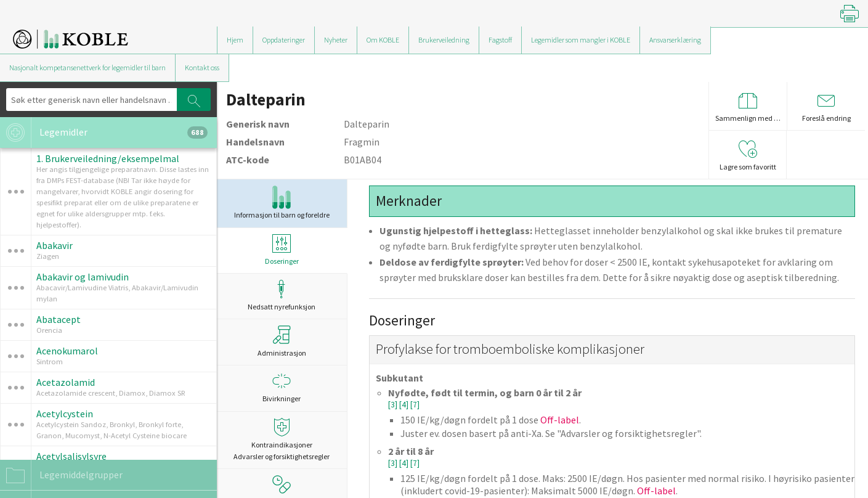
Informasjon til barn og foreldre (282, 202)
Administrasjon (282, 341)
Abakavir (55, 245)
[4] (405, 405)
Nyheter (336, 40)
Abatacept (59, 319)
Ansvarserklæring (675, 40)
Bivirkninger (282, 387)
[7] (415, 405)
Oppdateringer (284, 40)
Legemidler (104, 133)
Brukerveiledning (444, 40)
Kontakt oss (202, 67)
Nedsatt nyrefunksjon (282, 296)
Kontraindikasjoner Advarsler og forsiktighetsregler (282, 439)
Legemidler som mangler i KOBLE (581, 40)
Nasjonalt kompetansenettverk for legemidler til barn (87, 67)
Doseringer (282, 250)
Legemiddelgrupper (61, 475)
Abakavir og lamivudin (83, 277)
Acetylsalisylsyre (71, 456)
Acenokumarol (67, 351)
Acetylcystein (65, 414)
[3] (394, 405)
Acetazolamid (66, 382)
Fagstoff (500, 40)
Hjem (235, 40)
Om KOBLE (383, 40)
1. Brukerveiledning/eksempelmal (108, 158)
